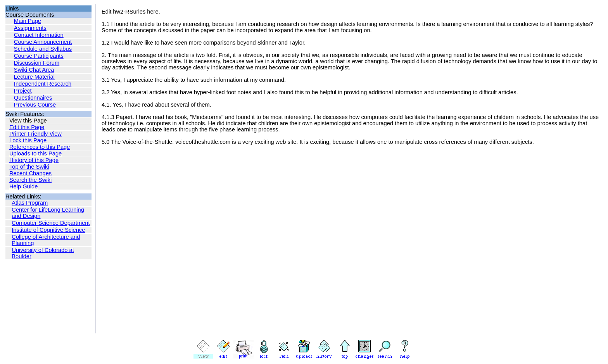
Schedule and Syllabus (43, 49)
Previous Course (35, 105)
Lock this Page (28, 140)
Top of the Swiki (29, 167)
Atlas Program (30, 203)
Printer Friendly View (35, 134)
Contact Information (39, 35)
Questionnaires (33, 98)
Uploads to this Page (35, 154)
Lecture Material (34, 77)
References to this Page (40, 147)
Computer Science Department (51, 223)
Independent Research (43, 84)
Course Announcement (43, 42)
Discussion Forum (37, 63)
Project (23, 91)
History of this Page (34, 160)
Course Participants (39, 56)
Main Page (28, 21)
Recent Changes (30, 173)
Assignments (30, 28)
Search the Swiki (30, 180)
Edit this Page (27, 127)
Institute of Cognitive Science (48, 230)
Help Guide (23, 186)
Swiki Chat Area (34, 70)
